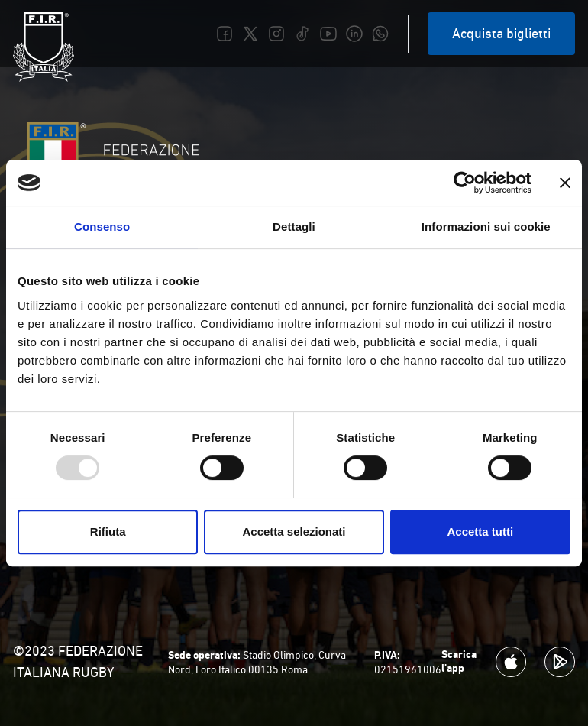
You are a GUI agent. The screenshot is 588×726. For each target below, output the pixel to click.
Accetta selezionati (294, 532)
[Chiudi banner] (565, 183)
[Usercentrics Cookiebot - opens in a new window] (465, 183)
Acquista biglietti (501, 33)
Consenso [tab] (102, 227)
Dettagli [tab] (294, 227)
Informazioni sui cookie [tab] (486, 227)
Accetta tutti (480, 532)
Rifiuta (108, 532)
